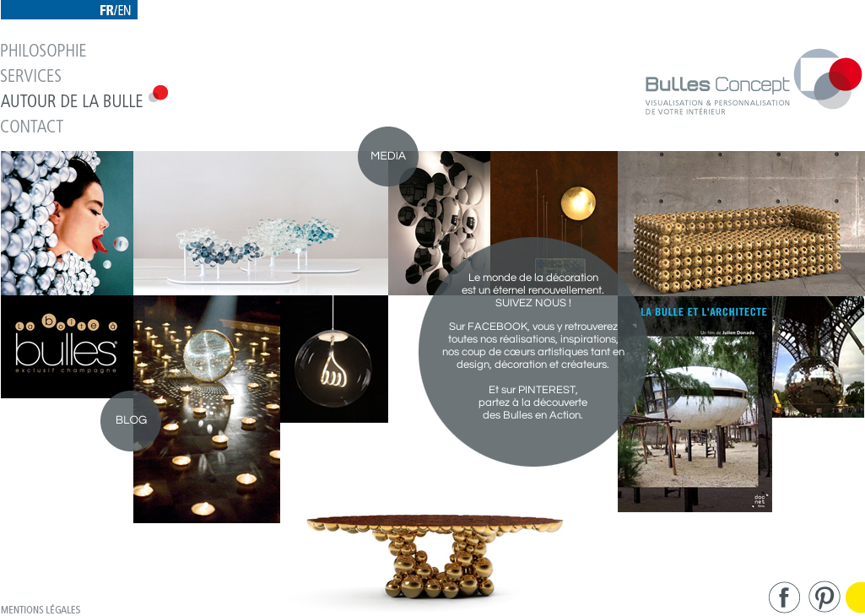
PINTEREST (547, 390)
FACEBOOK (497, 327)
